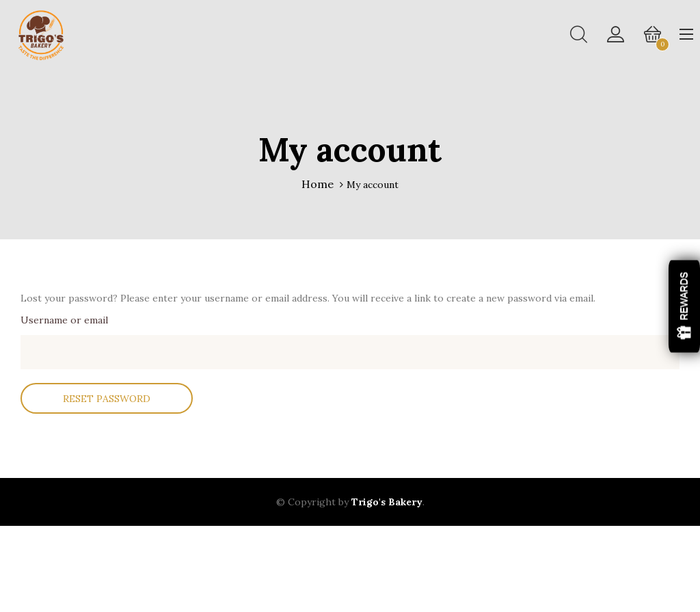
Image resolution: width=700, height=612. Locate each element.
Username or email (64, 323)
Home (318, 184)
